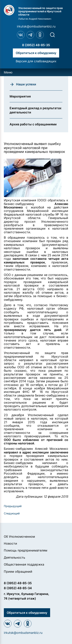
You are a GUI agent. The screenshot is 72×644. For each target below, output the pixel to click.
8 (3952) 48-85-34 (18, 588)
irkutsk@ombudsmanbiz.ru (36, 26)
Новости (10, 543)
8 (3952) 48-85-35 (36, 45)
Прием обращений (18, 572)
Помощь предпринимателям (26, 550)
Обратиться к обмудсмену (36, 53)
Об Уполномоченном (19, 537)
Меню (8, 72)
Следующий (12, 513)
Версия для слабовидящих (36, 61)
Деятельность (14, 557)
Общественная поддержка (24, 564)
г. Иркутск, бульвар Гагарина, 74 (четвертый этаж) (26, 596)
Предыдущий (13, 506)
